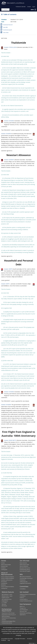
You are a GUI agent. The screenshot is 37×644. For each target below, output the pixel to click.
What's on (22, 606)
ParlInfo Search (6, 598)
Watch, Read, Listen (24, 565)
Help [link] (9, 640)
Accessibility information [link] (7, 639)
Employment (5, 601)
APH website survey (7, 599)
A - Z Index (4, 603)
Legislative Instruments (25, 583)
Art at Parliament (24, 610)
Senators (3, 568)
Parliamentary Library (25, 569)
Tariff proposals (24, 582)
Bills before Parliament (25, 577)
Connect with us (24, 599)
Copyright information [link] (20, 639)
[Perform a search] (3, 9)
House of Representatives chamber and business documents (8, 580)
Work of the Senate (6, 565)
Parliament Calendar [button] (21, 7)
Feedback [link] (4, 640)
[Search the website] (5, 10)
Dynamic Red (4, 566)
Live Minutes (4, 583)
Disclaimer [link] (30, 639)
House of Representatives (8, 577)
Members (4, 585)
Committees (23, 589)
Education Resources (25, 568)
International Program (25, 571)
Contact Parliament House (26, 601)
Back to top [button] (32, 643)
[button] (33, 10)
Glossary (4, 604)
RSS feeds (4, 606)
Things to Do (23, 608)
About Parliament (24, 566)
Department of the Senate (8, 613)
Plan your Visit (23, 611)
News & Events (23, 563)
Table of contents (9, 14)
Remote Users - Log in (7, 596)
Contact (29, 7)
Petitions (22, 598)
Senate (3, 563)
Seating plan (4, 569)
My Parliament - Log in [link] (7, 594)
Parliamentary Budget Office (9, 621)
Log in (34, 7)
